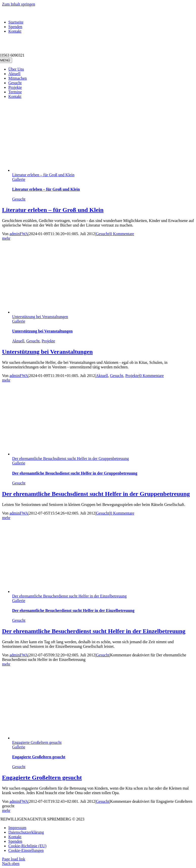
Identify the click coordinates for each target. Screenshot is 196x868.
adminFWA (19, 234)
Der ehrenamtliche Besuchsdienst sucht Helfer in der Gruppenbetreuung (71, 459)
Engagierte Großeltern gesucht (37, 742)
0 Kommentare (122, 234)
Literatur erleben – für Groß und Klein (43, 175)
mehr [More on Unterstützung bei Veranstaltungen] (6, 380)
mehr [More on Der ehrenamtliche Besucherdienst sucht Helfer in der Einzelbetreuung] (6, 664)
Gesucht (19, 199)
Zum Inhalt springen (19, 4)
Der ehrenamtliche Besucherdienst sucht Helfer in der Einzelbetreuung (69, 596)
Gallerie (19, 179)
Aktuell (18, 341)
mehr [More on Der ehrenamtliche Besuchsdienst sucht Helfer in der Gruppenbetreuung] (6, 518)
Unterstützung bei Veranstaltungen (40, 317)
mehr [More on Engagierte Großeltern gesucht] (6, 810)
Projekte (48, 341)
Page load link (14, 859)
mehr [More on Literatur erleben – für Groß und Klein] (6, 238)
